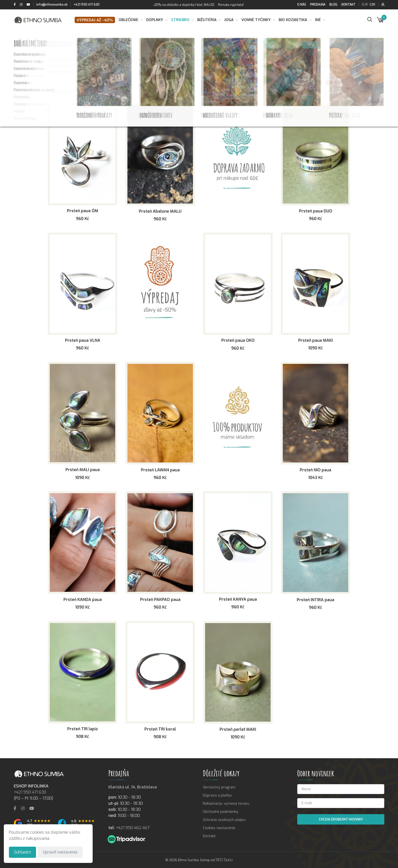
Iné (318, 20)
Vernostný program (219, 787)
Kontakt (349, 5)
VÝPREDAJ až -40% (95, 20)
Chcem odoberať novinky (341, 819)
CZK (372, 5)
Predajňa (318, 5)
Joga (229, 20)
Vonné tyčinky (256, 20)
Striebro (180, 20)
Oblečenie (128, 20)
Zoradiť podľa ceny (65, 92)
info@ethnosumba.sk (52, 5)
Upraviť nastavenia (60, 852)
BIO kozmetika (293, 20)
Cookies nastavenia (219, 828)
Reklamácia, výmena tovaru (226, 804)
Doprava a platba (217, 795)
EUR (365, 5)
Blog (333, 5)
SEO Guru (224, 860)
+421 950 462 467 (133, 828)
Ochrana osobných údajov (224, 820)
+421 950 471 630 (87, 5)
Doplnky (155, 20)
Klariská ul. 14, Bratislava (133, 787)
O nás (302, 5)
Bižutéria (207, 20)
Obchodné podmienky (221, 812)
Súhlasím (22, 852)
